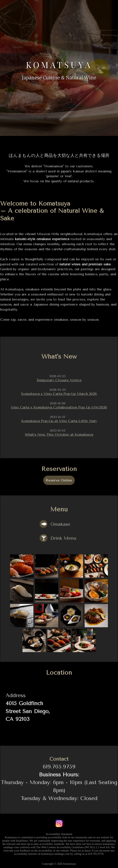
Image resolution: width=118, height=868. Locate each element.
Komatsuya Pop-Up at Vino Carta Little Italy (59, 420)
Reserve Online (59, 478)
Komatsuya (59, 63)
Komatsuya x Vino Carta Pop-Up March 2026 (59, 393)
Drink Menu (57, 536)
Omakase (54, 522)
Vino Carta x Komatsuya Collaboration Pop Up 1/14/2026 (59, 406)
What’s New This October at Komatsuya (59, 433)
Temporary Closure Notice (59, 380)
